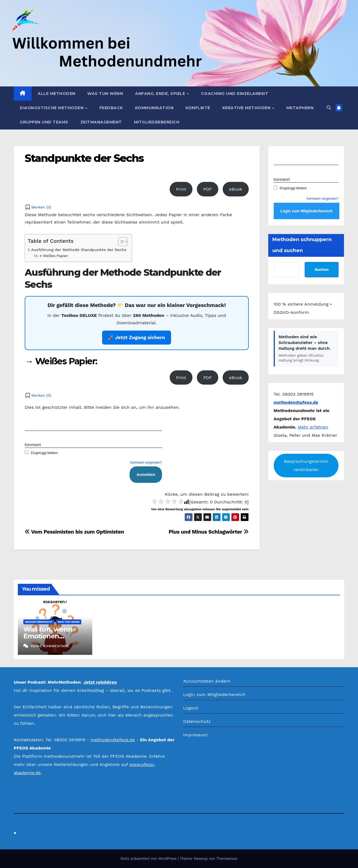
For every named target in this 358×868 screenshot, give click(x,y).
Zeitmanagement (101, 122)
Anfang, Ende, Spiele (161, 94)
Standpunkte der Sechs (84, 158)
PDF (208, 189)
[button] (329, 108)
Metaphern (300, 108)
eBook (236, 189)
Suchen (322, 269)
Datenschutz (197, 721)
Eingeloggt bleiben (41, 453)
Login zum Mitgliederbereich (214, 694)
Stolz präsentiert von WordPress (149, 859)
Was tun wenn (105, 94)
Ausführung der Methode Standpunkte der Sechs (79, 250)
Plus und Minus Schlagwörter (209, 532)
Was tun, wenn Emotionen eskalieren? (48, 636)
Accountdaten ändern (207, 681)
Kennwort (33, 445)
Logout (191, 708)
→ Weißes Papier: (54, 256)
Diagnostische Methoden (52, 108)
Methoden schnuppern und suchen (302, 245)
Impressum (195, 735)
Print (181, 189)
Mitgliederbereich (157, 122)
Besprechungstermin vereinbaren (306, 465)
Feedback (111, 108)
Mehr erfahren (313, 427)
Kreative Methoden (247, 108)
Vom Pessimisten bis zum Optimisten (74, 532)
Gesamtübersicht (39, 622)
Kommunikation (154, 108)
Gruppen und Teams (44, 122)
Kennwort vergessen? (146, 463)
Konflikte (198, 108)
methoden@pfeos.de (113, 740)
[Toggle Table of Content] (120, 242)
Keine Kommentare (50, 646)
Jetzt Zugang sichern (137, 337)
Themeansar (227, 859)
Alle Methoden (57, 94)
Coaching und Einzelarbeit (235, 94)
